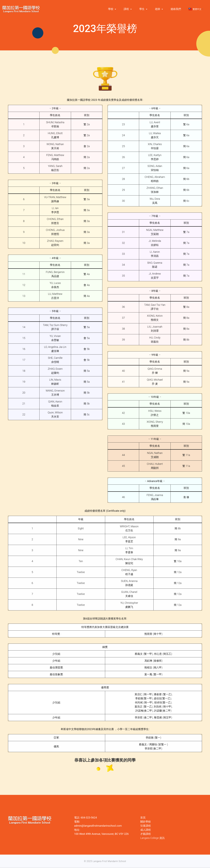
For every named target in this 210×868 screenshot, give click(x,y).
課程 (126, 9)
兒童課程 (146, 826)
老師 (157, 9)
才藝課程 (146, 834)
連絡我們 (176, 9)
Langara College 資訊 (152, 838)
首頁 (143, 818)
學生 (142, 9)
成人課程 (146, 830)
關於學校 (146, 822)
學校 (111, 9)
